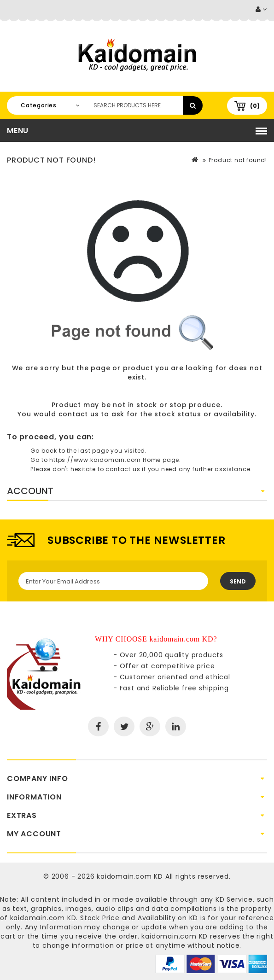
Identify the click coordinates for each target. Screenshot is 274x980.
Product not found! (238, 160)
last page (93, 451)
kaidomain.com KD (130, 876)
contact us (79, 414)
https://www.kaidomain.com (95, 460)
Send (238, 581)
